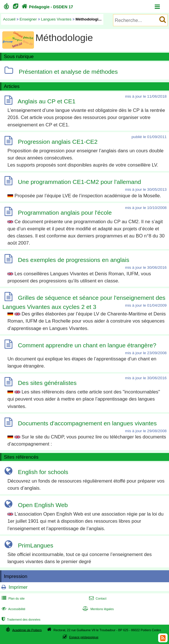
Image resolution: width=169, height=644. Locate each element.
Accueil (9, 19)
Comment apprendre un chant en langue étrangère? (87, 345)
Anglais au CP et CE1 (47, 101)
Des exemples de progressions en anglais (74, 260)
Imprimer (18, 587)
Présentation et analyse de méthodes (68, 72)
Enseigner (28, 19)
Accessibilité (13, 609)
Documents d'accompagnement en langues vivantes (87, 423)
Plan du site (13, 598)
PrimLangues (36, 545)
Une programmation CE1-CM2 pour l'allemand (80, 182)
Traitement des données (20, 620)
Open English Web (43, 505)
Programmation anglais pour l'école (65, 213)
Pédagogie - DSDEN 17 (47, 7)
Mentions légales (97, 609)
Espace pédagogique (84, 637)
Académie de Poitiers (27, 630)
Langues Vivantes (56, 19)
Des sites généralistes (47, 383)
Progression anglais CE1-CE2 (58, 142)
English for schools (43, 472)
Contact (97, 598)
